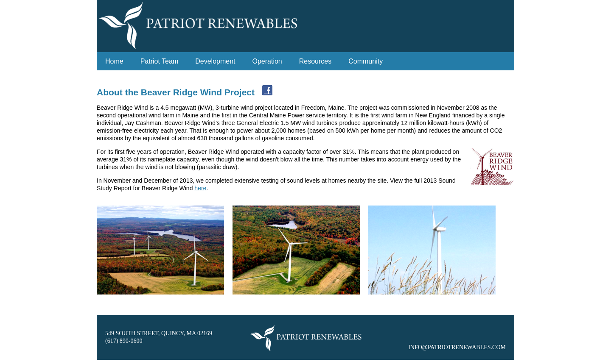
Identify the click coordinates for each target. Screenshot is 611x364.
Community (366, 61)
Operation (267, 61)
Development (215, 61)
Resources (315, 61)
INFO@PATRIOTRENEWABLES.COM (457, 347)
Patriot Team (160, 61)
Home (114, 61)
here (200, 188)
